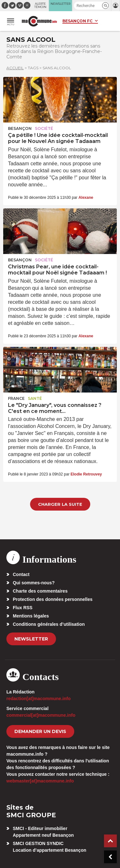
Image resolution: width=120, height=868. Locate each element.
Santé (35, 398)
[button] (105, 6)
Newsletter (31, 639)
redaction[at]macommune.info (39, 699)
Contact (21, 574)
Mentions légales (31, 616)
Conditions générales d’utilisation (49, 624)
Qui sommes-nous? (34, 583)
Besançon (20, 128)
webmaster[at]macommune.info (40, 781)
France (16, 398)
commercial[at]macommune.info (41, 715)
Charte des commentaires (40, 591)
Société (44, 128)
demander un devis (40, 731)
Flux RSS (23, 608)
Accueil (15, 68)
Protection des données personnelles (53, 599)
